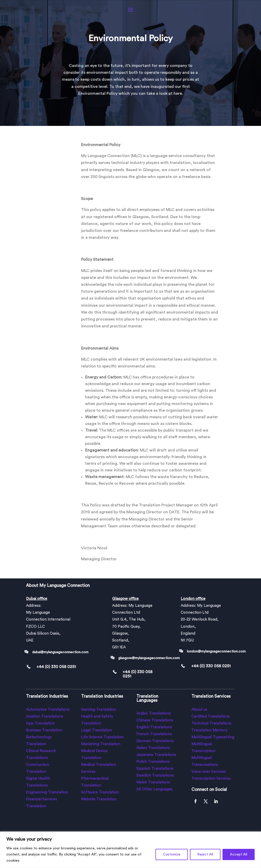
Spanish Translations (155, 769)
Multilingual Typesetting (213, 737)
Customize (172, 854)
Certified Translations (211, 716)
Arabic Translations (154, 713)
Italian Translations (153, 748)
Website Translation (99, 799)
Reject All (205, 854)
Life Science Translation (102, 737)
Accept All (239, 854)
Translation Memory (210, 730)
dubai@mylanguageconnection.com (60, 652)
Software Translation (100, 792)
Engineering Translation (47, 792)
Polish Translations (153, 762)
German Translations (155, 741)
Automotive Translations (48, 710)
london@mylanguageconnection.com (216, 651)
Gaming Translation (99, 710)
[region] (130, 850)
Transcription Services (211, 778)
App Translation (40, 723)
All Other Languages (154, 789)
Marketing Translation (101, 744)
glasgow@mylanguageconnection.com (149, 658)
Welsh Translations (153, 782)
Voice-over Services (209, 772)
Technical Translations (211, 723)
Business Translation (44, 730)
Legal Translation (96, 730)
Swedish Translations (155, 775)
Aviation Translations (45, 716)
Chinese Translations (155, 720)
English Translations (154, 727)
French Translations (154, 734)
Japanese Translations (156, 755)
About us (199, 710)
